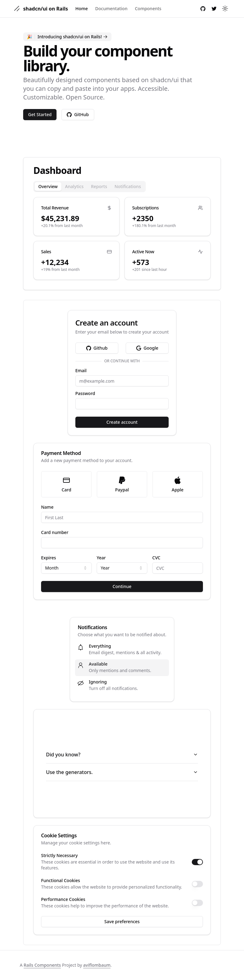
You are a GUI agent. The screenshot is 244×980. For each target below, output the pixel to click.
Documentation (111, 8)
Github (97, 348)
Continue (122, 586)
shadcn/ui (164, 80)
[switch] (197, 862)
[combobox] (66, 568)
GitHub (78, 114)
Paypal (122, 484)
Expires (48, 558)
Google (147, 348)
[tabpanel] (122, 238)
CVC (156, 558)
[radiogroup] (122, 484)
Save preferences (122, 921)
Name (47, 507)
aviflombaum (97, 965)
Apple (178, 484)
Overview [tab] (48, 186)
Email (81, 371)
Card (66, 484)
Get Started (40, 114)
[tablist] (90, 187)
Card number (55, 532)
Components (148, 8)
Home (82, 8)
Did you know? (122, 755)
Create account (122, 422)
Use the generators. (122, 772)
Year (101, 558)
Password (85, 393)
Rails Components (42, 965)
